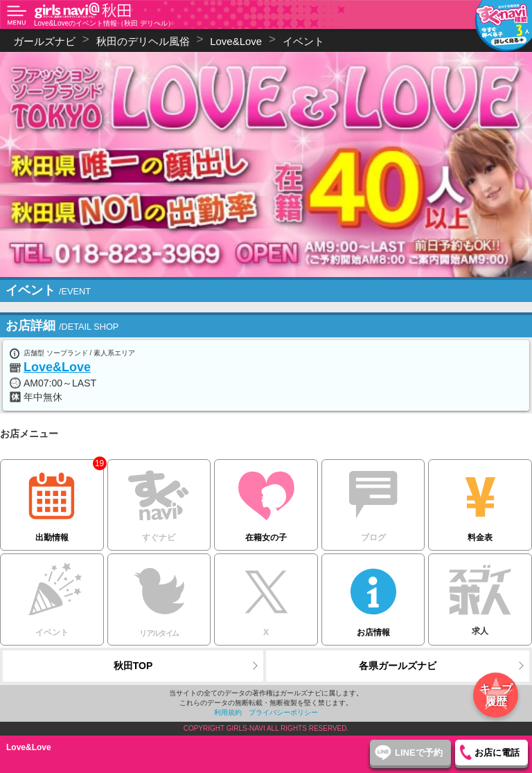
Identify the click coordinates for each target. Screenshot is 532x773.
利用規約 (228, 712)
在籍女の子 (266, 501)
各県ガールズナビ (398, 666)
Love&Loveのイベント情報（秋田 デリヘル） (104, 23)
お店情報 (373, 595)
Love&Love (57, 367)
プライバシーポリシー (283, 712)
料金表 (480, 501)
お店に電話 (497, 753)
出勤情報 (52, 501)
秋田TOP (133, 666)
